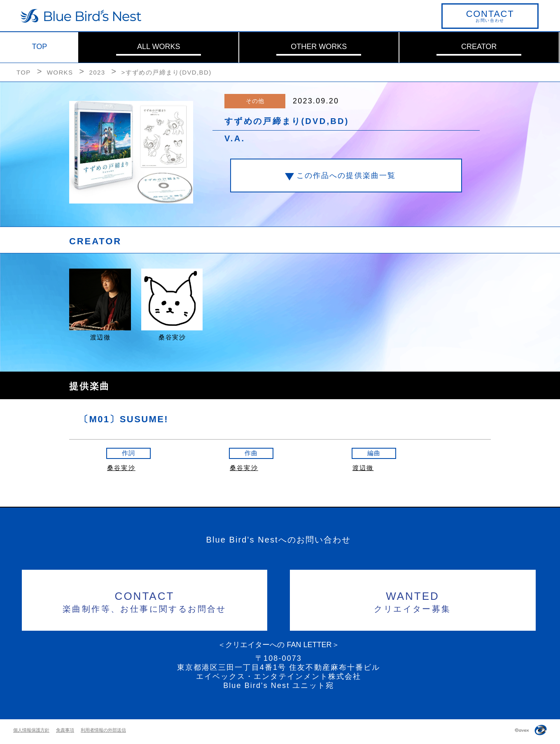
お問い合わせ (490, 16)
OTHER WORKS (319, 47)
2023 (97, 72)
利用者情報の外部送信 (103, 730)
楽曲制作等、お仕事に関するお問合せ (145, 601)
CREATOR (479, 47)
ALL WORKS (159, 47)
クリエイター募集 (413, 601)
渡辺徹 (363, 468)
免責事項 (65, 730)
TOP (40, 47)
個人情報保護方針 (31, 730)
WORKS (60, 72)
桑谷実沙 (121, 468)
